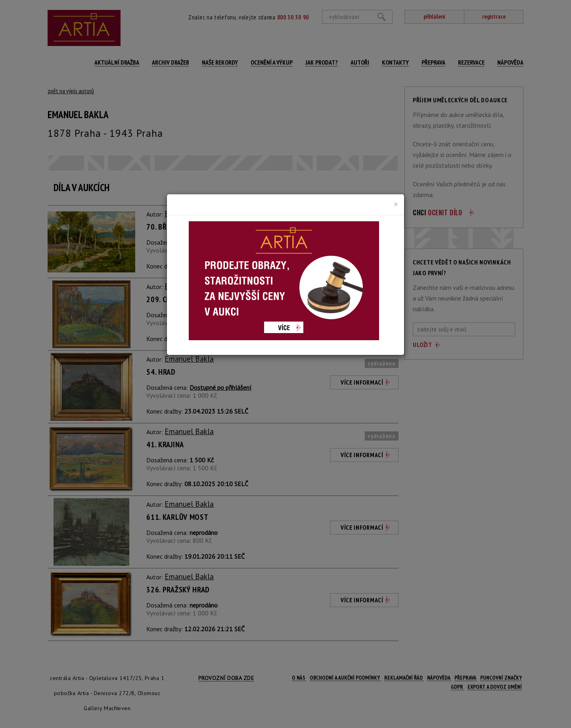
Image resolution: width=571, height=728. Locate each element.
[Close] (396, 204)
